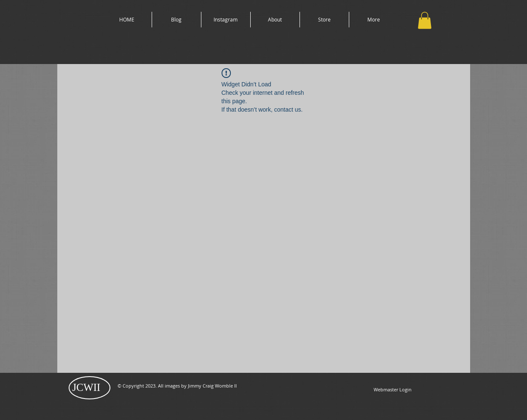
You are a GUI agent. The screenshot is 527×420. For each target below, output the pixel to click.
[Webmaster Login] (393, 389)
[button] (425, 20)
